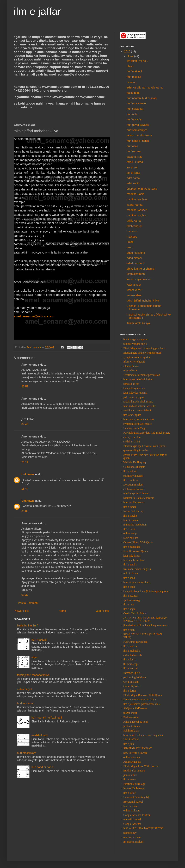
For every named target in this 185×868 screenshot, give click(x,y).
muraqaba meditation (135, 525)
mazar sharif (130, 713)
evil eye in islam (132, 437)
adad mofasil (135, 258)
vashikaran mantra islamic (138, 410)
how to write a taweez (135, 753)
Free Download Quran (136, 551)
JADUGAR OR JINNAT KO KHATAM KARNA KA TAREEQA (145, 619)
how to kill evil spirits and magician (143, 735)
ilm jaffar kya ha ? (28, 626)
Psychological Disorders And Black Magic (147, 433)
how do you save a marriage (139, 419)
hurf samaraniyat (137, 130)
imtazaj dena (135, 295)
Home (62, 611)
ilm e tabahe (130, 516)
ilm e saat (129, 604)
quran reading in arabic (136, 450)
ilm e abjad (129, 609)
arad (129, 247)
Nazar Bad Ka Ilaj (133, 511)
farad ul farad (135, 162)
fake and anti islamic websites (140, 406)
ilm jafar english (132, 415)
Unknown (28, 474)
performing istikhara (135, 677)
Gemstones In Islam (134, 467)
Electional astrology (134, 784)
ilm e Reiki (129, 529)
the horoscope (131, 664)
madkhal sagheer (137, 199)
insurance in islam (133, 842)
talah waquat (135, 226)
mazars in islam (132, 837)
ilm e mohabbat (132, 651)
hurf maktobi (39, 640)
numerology (130, 833)
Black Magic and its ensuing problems (144, 348)
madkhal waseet (137, 210)
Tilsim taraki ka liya (138, 323)
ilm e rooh (129, 630)
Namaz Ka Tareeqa (134, 788)
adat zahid (133, 183)
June (131, 56)
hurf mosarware (27, 753)
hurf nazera (134, 151)
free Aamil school (133, 802)
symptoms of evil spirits (137, 357)
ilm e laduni (130, 471)
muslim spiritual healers (137, 493)
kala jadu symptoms (134, 388)
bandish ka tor (131, 384)
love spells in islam (134, 560)
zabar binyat (25, 689)
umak (130, 242)
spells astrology (132, 600)
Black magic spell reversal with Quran (144, 446)
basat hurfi (133, 93)
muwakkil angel (132, 819)
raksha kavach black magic (138, 402)
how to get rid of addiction (138, 379)
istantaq (132, 82)
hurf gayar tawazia (138, 125)
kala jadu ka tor (132, 556)
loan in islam (130, 806)
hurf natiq (132, 114)
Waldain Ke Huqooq (135, 462)
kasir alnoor (134, 285)
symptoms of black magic (137, 424)
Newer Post (22, 611)
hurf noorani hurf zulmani (47, 718)
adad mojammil (136, 253)
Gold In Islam (131, 682)
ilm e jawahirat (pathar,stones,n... (142, 704)
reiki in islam (131, 573)
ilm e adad (129, 578)
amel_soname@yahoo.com (34, 316)
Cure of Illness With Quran (138, 542)
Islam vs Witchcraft (134, 362)
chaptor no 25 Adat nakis (142, 189)
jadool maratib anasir (140, 135)
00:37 (25, 595)
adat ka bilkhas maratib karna (145, 88)
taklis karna (134, 221)
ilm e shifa (129, 587)
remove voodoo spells (135, 344)
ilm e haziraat (131, 596)
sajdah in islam (132, 442)
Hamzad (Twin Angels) (136, 797)
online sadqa (130, 533)
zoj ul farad (133, 173)
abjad (35, 657)
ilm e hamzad (131, 668)
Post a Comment (28, 603)
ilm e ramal (130, 507)
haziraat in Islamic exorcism (139, 498)
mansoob (132, 231)
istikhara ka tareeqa (134, 771)
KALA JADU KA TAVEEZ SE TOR (143, 828)
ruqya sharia (130, 370)
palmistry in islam (133, 476)
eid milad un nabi (133, 655)
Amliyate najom (132, 762)
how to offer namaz (134, 502)
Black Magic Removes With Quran (143, 695)
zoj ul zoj (132, 168)
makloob (132, 237)
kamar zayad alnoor (139, 279)
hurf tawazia (134, 119)
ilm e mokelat (131, 480)
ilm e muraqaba (132, 547)
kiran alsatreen (136, 274)
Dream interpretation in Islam (140, 699)
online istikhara (132, 811)
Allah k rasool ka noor (136, 722)
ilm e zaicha (130, 565)
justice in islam (132, 726)
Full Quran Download (135, 642)
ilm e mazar (130, 779)
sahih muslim (131, 538)
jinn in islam (130, 775)
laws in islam (131, 520)
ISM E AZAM (131, 739)
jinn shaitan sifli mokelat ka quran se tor (145, 625)
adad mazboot (135, 263)
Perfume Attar (131, 717)
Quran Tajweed (132, 686)
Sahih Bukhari (131, 731)
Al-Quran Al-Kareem (135, 708)
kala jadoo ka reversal (135, 393)
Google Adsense (132, 824)
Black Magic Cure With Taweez (141, 766)
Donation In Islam (133, 485)
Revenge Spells (132, 673)
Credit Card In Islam (135, 613)
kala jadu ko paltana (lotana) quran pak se (146, 591)
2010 (128, 52)
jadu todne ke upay (134, 397)
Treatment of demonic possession (142, 375)
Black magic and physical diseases (142, 353)
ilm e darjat (130, 691)
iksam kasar (134, 290)
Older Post (102, 611)
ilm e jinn (129, 744)
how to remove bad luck (137, 582)
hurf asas (132, 146)
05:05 (25, 511)
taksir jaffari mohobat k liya (33, 675)
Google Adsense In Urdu (137, 815)
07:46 (25, 424)
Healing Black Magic (135, 428)
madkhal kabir (40, 735)
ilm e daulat (130, 659)
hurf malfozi (134, 77)
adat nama (133, 178)
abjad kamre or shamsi (141, 269)
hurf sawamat (25, 703)
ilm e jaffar (37, 11)
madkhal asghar (137, 215)
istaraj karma (135, 205)
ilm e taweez (130, 646)
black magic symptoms (136, 339)
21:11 (25, 462)
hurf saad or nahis (42, 767)
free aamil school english (137, 569)
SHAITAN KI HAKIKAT (137, 748)
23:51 (25, 387)
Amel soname (34, 347)
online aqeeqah (132, 757)
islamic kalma (131, 366)
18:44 (25, 489)
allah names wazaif (134, 489)
